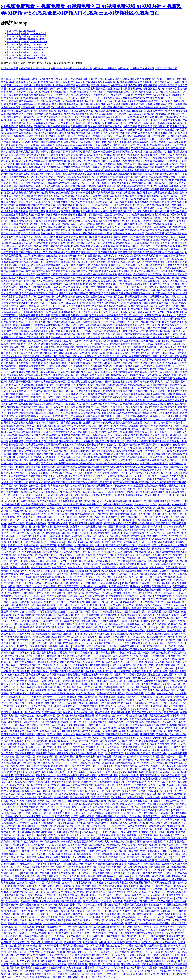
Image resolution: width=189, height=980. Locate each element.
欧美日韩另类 (78, 274)
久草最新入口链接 (36, 306)
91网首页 (181, 823)
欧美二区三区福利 (14, 331)
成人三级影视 (160, 624)
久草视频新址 (23, 457)
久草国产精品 (46, 438)
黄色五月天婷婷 (152, 816)
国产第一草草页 (121, 145)
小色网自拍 (103, 668)
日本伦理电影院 (111, 964)
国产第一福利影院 (38, 527)
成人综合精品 (153, 416)
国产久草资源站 (139, 224)
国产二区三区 (90, 687)
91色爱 (34, 851)
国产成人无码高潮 (60, 79)
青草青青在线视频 (78, 202)
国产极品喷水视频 (80, 230)
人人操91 (153, 785)
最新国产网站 (147, 593)
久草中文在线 (19, 240)
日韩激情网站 (98, 117)
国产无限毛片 (168, 98)
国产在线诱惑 (115, 208)
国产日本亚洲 (28, 397)
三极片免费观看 (139, 716)
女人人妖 (25, 504)
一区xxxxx (180, 901)
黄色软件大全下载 (101, 246)
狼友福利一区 (169, 722)
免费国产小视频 (50, 451)
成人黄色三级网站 (80, 196)
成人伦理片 (46, 760)
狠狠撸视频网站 (129, 82)
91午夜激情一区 (111, 82)
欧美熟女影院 (34, 120)
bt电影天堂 (44, 804)
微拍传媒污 (103, 681)
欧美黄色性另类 (175, 142)
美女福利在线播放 (20, 564)
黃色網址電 (67, 744)
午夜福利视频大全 (18, 549)
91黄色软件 (43, 637)
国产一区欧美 (108, 684)
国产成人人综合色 (23, 360)
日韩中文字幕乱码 (22, 662)
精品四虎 (139, 911)
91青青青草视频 (25, 366)
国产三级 (47, 813)
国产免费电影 (48, 85)
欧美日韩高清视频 (103, 98)
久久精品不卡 (63, 148)
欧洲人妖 (107, 901)
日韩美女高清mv (75, 155)
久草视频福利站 (77, 111)
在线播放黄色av (51, 319)
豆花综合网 (84, 930)
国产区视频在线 (130, 331)
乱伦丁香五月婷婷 (147, 640)
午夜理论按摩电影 (161, 583)
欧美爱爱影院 (179, 180)
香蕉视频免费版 (159, 385)
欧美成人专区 (145, 508)
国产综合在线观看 (131, 794)
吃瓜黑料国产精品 (19, 180)
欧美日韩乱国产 (159, 369)
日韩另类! (131, 640)
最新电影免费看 (109, 457)
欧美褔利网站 (9, 558)
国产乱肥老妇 (121, 237)
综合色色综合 (126, 634)
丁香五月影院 (58, 977)
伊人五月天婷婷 (140, 706)
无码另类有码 (78, 281)
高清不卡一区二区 (101, 312)
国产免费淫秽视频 (123, 391)
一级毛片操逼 (76, 454)
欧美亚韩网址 (104, 186)
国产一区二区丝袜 (154, 186)
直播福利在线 (121, 341)
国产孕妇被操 (128, 917)
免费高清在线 (86, 410)
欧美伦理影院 (153, 120)
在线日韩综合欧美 (170, 445)
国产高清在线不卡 (166, 256)
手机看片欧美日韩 (96, 104)
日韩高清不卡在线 (75, 542)
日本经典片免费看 (46, 117)
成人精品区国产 (30, 246)
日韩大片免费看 (92, 567)
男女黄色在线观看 (126, 508)
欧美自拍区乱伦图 (84, 712)
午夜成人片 (157, 709)
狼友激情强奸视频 (20, 769)
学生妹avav (91, 864)
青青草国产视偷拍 (138, 237)
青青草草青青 (173, 820)
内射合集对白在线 (175, 193)
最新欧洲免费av (84, 407)
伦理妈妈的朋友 (146, 523)
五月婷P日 (105, 627)
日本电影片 (150, 627)
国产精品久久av (37, 404)
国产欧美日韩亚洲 (49, 946)
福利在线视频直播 (66, 85)
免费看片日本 (153, 722)
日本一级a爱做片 (100, 539)
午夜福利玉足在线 (164, 933)
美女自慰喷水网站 (109, 719)
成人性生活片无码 (11, 889)
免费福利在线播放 (89, 114)
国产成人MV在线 (152, 419)
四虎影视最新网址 (129, 517)
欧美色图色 (32, 760)
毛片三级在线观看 (126, 618)
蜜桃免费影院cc (39, 174)
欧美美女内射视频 (119, 801)
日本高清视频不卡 (78, 366)
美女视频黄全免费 (29, 728)
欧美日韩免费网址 (78, 725)
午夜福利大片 (139, 205)
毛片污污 (18, 712)
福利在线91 (162, 615)
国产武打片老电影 (140, 429)
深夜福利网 (120, 873)
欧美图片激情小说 (36, 423)
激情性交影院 (123, 177)
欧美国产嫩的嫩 (103, 643)
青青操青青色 (176, 552)
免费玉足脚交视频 (130, 747)
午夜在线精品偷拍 (145, 615)
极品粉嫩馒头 (75, 760)
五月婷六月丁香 (120, 716)
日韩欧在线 (134, 864)
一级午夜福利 (19, 227)
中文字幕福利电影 (140, 401)
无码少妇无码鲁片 (15, 508)
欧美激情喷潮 (93, 337)
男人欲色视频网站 (28, 256)
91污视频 (26, 974)
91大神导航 (164, 618)
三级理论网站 (93, 148)
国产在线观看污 (35, 186)
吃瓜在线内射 (177, 350)
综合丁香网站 (135, 85)
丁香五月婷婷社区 (127, 653)
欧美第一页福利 (25, 394)
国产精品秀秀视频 (115, 230)
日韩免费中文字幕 (128, 293)
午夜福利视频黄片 (171, 797)
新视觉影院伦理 (92, 107)
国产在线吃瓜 (176, 807)
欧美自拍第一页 (122, 854)
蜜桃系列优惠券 (117, 722)
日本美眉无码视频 (17, 378)
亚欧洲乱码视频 (40, 964)
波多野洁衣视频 (137, 637)
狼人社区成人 (133, 256)
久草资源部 (105, 952)
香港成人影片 (31, 133)
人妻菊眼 (146, 586)
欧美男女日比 (48, 375)
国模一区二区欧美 (53, 278)
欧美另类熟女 (177, 123)
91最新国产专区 (179, 571)
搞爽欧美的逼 (172, 89)
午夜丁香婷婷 (70, 895)
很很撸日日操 (36, 224)
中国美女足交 (53, 180)
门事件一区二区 (120, 199)
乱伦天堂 (77, 958)
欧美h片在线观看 (95, 306)
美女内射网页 (105, 284)
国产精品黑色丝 (81, 432)
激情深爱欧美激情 (155, 262)
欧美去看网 (73, 627)
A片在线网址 (45, 857)
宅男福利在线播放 (43, 832)
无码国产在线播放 (43, 196)
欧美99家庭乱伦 (104, 205)
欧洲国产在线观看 (68, 451)
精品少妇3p (90, 634)
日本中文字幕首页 (27, 665)
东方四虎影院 (102, 356)
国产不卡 (104, 536)
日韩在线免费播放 (80, 208)
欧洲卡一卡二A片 (151, 564)
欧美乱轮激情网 (149, 155)
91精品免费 (118, 924)
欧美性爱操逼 (123, 514)
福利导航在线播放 (41, 448)
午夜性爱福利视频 (85, 234)
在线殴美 (88, 958)
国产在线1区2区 (37, 177)
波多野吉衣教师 (148, 117)
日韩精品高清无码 (110, 413)
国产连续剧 (104, 864)
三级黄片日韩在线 (91, 678)
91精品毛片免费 (116, 892)
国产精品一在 (130, 397)
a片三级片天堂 (179, 924)
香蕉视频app (93, 615)
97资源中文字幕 (129, 413)
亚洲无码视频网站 (57, 908)
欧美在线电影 (92, 599)
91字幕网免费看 (54, 142)
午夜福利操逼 (120, 883)
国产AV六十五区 (86, 300)
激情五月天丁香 (97, 725)
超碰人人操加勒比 (48, 133)
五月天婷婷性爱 (161, 123)
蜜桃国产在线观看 (43, 126)
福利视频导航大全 (96, 974)
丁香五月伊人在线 (140, 312)
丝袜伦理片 (170, 577)
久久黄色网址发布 (78, 218)
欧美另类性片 (41, 155)
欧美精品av (151, 574)
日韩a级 (115, 788)
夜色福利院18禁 (156, 300)
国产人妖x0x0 (74, 867)
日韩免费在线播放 (57, 820)
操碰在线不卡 (98, 350)
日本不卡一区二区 (133, 315)
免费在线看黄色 (156, 193)
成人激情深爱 (51, 924)
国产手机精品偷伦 (82, 873)
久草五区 (36, 823)
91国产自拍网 (26, 968)
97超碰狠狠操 (174, 769)
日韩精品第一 (157, 687)
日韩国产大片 (94, 779)
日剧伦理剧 (101, 624)
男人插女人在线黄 (85, 460)
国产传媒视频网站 (64, 889)
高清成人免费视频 (90, 189)
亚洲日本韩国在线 (15, 870)
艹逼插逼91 (92, 747)
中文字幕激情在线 (165, 309)
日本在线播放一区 (124, 961)
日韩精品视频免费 (150, 243)
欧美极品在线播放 (114, 306)
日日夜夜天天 (58, 271)
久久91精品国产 (28, 454)
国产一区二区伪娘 (160, 312)
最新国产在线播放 (170, 741)
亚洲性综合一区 (137, 344)
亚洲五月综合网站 (156, 341)
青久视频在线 (150, 111)
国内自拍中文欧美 (150, 750)
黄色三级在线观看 (154, 234)
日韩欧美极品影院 (159, 171)
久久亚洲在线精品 (124, 227)
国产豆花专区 (154, 322)
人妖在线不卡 (130, 378)
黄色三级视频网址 (86, 133)
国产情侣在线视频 (112, 278)
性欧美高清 (111, 914)
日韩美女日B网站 (53, 347)
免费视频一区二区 (157, 946)
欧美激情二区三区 (21, 448)
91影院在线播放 (179, 136)
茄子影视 (145, 760)
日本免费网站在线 (164, 700)
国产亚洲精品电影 (63, 221)
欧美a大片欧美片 (13, 356)
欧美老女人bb (171, 605)
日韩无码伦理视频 (150, 189)
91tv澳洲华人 (138, 952)
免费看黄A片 (77, 527)
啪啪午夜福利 (119, 864)
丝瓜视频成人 (132, 441)
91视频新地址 (118, 968)
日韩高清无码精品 (150, 757)
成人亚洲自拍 (136, 577)
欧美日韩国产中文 (162, 555)
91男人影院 (175, 879)
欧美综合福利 (153, 95)
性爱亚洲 (118, 901)
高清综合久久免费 (56, 835)
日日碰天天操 (96, 293)
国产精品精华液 (40, 130)
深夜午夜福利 (81, 530)
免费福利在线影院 (163, 104)
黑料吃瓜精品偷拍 (90, 794)
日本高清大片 (120, 328)
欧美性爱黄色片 (79, 750)
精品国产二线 (16, 265)
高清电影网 (166, 779)
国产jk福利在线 (86, 237)
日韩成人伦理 (155, 527)
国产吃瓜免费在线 (14, 375)
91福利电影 (105, 942)
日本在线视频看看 (47, 426)
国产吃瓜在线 (151, 905)
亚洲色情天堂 (8, 183)
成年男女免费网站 (88, 391)
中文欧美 (174, 615)
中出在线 (161, 791)
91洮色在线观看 (27, 372)
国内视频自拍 (90, 416)
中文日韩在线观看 (15, 675)
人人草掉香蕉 (83, 350)
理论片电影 (12, 936)
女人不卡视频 (93, 360)
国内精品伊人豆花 (132, 813)
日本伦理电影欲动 (165, 678)
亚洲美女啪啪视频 (57, 508)
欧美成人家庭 (63, 816)
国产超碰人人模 (114, 111)
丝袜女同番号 (129, 79)
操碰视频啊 (105, 637)
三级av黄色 (74, 955)
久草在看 (54, 511)
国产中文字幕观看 (135, 725)
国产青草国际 (71, 89)
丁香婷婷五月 (98, 95)
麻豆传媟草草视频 (48, 407)
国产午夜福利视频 (157, 224)
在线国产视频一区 (74, 583)
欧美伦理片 (29, 517)
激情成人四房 (116, 303)
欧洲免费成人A (173, 300)
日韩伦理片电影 (59, 337)
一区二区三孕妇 (116, 725)
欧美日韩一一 (114, 974)
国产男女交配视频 (15, 656)
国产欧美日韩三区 (123, 958)
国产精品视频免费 (59, 700)
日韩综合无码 (46, 95)
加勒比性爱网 (63, 136)
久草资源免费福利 (82, 870)
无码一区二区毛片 (134, 662)
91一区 (168, 857)
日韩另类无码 (31, 407)
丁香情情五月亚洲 (136, 946)
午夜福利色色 (29, 117)
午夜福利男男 (153, 98)
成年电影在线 (15, 952)
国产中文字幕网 (94, 287)
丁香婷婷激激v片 (16, 319)
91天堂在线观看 (15, 407)
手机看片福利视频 (130, 621)
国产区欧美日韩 (110, 394)
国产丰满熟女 (152, 356)
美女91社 (103, 867)
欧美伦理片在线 (137, 341)
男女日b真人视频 (53, 199)
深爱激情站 (23, 823)
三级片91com (24, 933)
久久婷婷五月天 (88, 631)
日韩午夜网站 (55, 504)
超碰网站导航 (123, 152)
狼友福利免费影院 (75, 123)
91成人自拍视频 (157, 199)
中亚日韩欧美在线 (123, 504)
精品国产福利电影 (103, 158)
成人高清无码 (103, 193)
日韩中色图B (12, 901)
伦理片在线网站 (30, 460)
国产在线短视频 (89, 167)
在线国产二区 (180, 810)
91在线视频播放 (126, 372)
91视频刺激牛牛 (49, 684)
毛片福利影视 (11, 171)
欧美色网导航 (38, 788)
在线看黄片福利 (108, 700)
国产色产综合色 (102, 120)
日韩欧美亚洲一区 (128, 741)
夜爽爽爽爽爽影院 (136, 445)
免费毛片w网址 (58, 549)
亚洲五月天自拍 (121, 643)
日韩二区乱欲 (108, 709)
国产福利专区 (98, 79)
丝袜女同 (22, 883)
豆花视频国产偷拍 (45, 753)
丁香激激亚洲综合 (124, 101)
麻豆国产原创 (143, 555)
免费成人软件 (127, 804)
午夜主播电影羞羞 (38, 161)
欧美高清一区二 (76, 353)
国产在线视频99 (133, 221)
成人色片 (122, 631)
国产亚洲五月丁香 (65, 234)
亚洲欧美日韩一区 (41, 208)
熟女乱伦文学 (89, 668)
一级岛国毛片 (171, 237)
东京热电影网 (78, 397)
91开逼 (93, 895)
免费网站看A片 (116, 221)
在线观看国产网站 (114, 375)
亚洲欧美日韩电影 (53, 331)
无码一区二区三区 (88, 952)
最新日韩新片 (123, 148)
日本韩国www (77, 974)
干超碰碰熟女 (105, 240)
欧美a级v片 (65, 646)
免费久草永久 (36, 278)
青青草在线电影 (152, 684)
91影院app (57, 810)
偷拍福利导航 (51, 237)
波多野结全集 (125, 211)
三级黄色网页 (47, 681)
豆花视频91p (14, 763)
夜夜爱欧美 (164, 744)
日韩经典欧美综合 (108, 180)
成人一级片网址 (95, 136)
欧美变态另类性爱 (130, 646)
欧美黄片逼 (173, 561)
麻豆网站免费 (126, 249)
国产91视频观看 (57, 130)
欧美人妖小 (157, 712)
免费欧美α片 (162, 350)
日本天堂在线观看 (82, 949)
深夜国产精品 (113, 791)
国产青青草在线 (114, 662)
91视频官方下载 (164, 92)
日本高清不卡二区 (25, 879)
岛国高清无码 (97, 690)
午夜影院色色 (28, 501)
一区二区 (139, 700)
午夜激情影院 (95, 366)
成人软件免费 (125, 552)
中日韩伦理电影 (161, 413)
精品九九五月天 (44, 164)
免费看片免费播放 (158, 599)
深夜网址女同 (34, 886)
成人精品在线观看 (69, 794)
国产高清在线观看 (71, 211)
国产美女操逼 (63, 265)
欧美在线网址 (52, 744)
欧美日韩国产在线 (162, 514)
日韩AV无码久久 (69, 344)
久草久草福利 (166, 901)
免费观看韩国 (106, 341)
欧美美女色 (23, 640)
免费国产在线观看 (108, 775)
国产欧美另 (169, 917)
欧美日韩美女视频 (64, 826)
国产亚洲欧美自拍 (171, 936)
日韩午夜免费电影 (109, 564)
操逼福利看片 (160, 161)
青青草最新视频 (84, 889)
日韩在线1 (37, 942)
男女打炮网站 (81, 426)
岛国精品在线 (60, 218)
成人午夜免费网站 (59, 558)
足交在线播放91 (59, 107)
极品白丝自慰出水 (162, 180)
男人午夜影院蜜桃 (49, 851)
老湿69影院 (19, 886)
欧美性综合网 (111, 426)
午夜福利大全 (48, 234)
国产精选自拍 (140, 281)
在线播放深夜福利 (21, 435)
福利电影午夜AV (92, 394)
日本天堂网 (129, 596)
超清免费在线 (149, 788)
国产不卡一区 (45, 218)
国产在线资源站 (70, 356)
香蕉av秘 (153, 845)
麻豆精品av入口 (89, 252)
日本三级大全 (158, 763)
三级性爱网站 (139, 785)
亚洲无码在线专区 (86, 385)
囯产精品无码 (118, 133)
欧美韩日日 (36, 801)
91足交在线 (74, 908)
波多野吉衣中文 (154, 605)
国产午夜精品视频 (11, 583)
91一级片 (175, 517)
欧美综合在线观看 (160, 290)
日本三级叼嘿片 (107, 631)
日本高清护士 (58, 394)
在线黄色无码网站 (75, 593)
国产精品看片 (162, 861)
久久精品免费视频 (174, 202)
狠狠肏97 (162, 974)
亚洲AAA (135, 586)
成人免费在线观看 (139, 199)
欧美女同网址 (97, 375)
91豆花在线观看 (155, 952)
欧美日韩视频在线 (148, 898)
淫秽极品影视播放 (72, 347)
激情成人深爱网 (31, 889)
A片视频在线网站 (119, 196)
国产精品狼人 (175, 385)
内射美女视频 (113, 104)
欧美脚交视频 (113, 813)
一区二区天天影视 (169, 766)
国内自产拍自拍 (50, 293)
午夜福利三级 (166, 813)
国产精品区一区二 (34, 290)
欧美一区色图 (31, 545)
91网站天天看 (97, 946)
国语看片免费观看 (129, 426)
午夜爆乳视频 (21, 237)
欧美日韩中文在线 (125, 810)
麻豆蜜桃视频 (48, 265)
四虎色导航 (39, 662)
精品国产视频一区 (116, 527)
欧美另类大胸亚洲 (172, 322)
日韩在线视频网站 (18, 782)
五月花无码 (23, 631)
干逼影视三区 (147, 230)
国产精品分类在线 (25, 716)
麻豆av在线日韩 (74, 920)
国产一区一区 (23, 382)
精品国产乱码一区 (120, 322)
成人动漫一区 (14, 246)
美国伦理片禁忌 (86, 716)
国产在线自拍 (56, 161)
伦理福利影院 (144, 883)
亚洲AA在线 (93, 936)
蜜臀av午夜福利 (72, 832)
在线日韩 (164, 571)
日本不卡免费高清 (111, 309)
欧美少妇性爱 (123, 435)
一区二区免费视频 (172, 511)
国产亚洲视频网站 (32, 356)
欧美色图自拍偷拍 (50, 731)
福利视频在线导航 (137, 782)
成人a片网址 (160, 838)
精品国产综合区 (136, 265)
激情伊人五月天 (15, 148)
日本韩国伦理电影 (177, 725)
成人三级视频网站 (11, 215)
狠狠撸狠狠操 (145, 413)
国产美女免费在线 (54, 769)
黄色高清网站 (148, 366)
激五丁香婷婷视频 (96, 590)
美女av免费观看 (48, 561)
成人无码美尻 (53, 883)
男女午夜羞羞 (160, 334)
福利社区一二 (76, 341)
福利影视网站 (44, 627)
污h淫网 (62, 697)
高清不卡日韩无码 (82, 807)
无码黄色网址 (150, 608)
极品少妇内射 (177, 171)
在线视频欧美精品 (84, 545)
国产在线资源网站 (80, 797)
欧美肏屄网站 (98, 571)
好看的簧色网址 (48, 612)
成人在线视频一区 (115, 117)
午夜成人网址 (38, 596)
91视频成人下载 (40, 252)
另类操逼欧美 (72, 101)
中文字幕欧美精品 (102, 656)
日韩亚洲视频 (27, 864)
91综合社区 (48, 816)
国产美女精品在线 (110, 243)
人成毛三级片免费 (135, 95)
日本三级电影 (154, 183)
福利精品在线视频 (87, 199)
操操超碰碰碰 (68, 215)
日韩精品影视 (62, 797)
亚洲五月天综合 (156, 89)
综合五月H (64, 612)
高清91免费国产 (74, 394)
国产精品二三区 (104, 89)
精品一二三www (84, 643)
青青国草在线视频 (28, 205)
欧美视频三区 (167, 243)
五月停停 (86, 782)
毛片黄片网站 (69, 378)
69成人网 (25, 851)
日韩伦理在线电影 (156, 649)
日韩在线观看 (21, 404)
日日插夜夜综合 (16, 747)
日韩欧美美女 (152, 908)
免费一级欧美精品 (36, 123)
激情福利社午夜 (144, 104)
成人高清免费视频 (25, 627)
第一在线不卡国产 (18, 608)
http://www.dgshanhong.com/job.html (25, 50)
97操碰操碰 (37, 564)
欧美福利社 (118, 826)
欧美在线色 (136, 816)
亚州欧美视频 (175, 738)
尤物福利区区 (61, 341)
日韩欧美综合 (147, 287)
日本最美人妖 (106, 271)
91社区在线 (118, 942)
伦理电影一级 (168, 419)
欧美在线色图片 (160, 879)
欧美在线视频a (9, 426)
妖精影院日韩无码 (167, 117)
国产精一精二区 (166, 155)
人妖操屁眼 (136, 779)
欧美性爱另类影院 (84, 842)
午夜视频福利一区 (178, 656)
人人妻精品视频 (87, 89)
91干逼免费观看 (11, 504)
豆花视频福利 (84, 659)
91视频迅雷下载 (156, 202)
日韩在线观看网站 (64, 779)
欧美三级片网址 (80, 772)
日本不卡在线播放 (38, 511)
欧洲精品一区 (61, 454)
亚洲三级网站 (158, 731)
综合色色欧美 (152, 407)
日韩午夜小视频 (20, 977)
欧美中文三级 (73, 457)
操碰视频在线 (164, 810)
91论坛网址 (23, 801)
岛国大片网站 (164, 79)
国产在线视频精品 (47, 653)
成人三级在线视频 (80, 322)
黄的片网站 (35, 580)
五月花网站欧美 (94, 369)
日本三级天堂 (113, 297)
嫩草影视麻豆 (87, 816)
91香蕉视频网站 (84, 145)
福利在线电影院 (107, 454)
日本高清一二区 (92, 577)
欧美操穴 (12, 772)
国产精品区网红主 (116, 95)
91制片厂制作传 (49, 539)
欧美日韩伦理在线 (71, 262)
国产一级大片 (94, 593)
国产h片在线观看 (100, 797)
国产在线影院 (147, 130)
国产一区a (16, 694)
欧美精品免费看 (21, 876)
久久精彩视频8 (86, 441)
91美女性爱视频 (162, 271)
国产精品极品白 (65, 375)
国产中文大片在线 (104, 101)
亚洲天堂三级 (15, 542)
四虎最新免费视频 (120, 530)
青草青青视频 (60, 82)
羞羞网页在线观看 (90, 413)
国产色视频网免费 (125, 161)
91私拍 (84, 533)
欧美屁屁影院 (111, 293)
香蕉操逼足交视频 (141, 539)
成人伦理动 (154, 782)
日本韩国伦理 (76, 671)
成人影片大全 (125, 218)
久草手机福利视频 (163, 520)
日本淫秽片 (113, 646)
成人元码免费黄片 (81, 612)
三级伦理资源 (76, 171)
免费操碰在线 (78, 148)
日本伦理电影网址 (25, 618)
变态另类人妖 (46, 555)
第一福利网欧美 (138, 196)
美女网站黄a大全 (132, 366)
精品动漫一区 (108, 152)
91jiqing (81, 684)
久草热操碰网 (51, 861)
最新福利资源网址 (138, 193)
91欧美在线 (85, 656)
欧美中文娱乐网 (45, 757)
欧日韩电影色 (88, 262)
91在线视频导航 (104, 671)
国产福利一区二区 (26, 757)
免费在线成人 (26, 126)
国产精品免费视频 (125, 451)
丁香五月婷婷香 (156, 391)
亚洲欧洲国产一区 (15, 577)
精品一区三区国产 (175, 341)
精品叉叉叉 (155, 716)
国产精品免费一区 (28, 555)
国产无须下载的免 (114, 971)
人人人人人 (110, 977)
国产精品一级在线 (159, 353)
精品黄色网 (105, 687)
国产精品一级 (168, 757)
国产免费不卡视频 (132, 363)
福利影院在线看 (57, 911)
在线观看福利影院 (31, 432)
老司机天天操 (63, 397)
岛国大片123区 (37, 883)
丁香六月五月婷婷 (77, 738)
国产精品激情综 (136, 416)
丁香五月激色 (36, 520)
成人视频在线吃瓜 (113, 738)
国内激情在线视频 (63, 268)
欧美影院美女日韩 (92, 804)
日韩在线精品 (13, 816)
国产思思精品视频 (151, 964)
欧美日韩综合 (18, 612)
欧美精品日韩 (39, 536)
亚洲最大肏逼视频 (22, 861)
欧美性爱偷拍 (43, 634)
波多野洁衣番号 (16, 523)
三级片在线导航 (136, 631)
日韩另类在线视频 (60, 590)
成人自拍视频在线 (178, 454)
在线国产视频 (36, 744)
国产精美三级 (45, 797)
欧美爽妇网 (72, 631)
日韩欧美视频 (65, 640)
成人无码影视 (106, 810)
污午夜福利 (140, 552)
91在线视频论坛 (62, 297)
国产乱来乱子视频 (144, 438)
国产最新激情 (131, 303)
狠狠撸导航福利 (144, 961)
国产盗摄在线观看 (62, 958)
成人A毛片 (168, 964)
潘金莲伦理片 (105, 520)
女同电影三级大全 (75, 892)
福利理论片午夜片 (122, 215)
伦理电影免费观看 (135, 533)
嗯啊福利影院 (103, 716)
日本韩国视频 (167, 905)
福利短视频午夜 (157, 561)
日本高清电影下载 (173, 794)
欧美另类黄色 (91, 341)
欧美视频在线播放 (79, 571)
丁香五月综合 (138, 407)
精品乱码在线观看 (68, 158)
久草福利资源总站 (162, 586)
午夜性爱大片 (42, 738)
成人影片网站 (147, 886)
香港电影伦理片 (147, 92)
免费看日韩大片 (62, 857)
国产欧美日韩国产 (169, 845)
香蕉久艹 (97, 612)
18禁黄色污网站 (168, 297)
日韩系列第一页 (62, 196)
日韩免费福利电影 (50, 842)
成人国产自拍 (48, 432)
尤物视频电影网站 (176, 319)
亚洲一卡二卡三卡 (168, 788)
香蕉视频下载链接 (170, 95)
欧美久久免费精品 (105, 451)
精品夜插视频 (147, 441)
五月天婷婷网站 (40, 152)
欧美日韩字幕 (173, 876)
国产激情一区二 (97, 315)
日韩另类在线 (60, 353)
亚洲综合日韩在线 (41, 791)
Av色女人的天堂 (62, 287)
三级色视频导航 (35, 347)
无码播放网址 (56, 719)
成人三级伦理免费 (155, 152)
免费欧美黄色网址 (137, 599)
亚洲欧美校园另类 (170, 955)
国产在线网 (116, 820)
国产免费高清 (14, 328)
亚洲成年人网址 (171, 864)
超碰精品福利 (94, 542)
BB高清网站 (168, 939)
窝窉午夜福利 (156, 249)
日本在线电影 (142, 504)
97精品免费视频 (92, 171)
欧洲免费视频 (23, 130)
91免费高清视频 (27, 230)
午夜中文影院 (89, 511)
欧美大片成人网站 (93, 760)
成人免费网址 (140, 274)
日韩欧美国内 (150, 813)
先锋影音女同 (43, 445)
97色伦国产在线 (13, 460)
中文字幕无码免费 (32, 794)
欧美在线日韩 (42, 968)
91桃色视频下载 (62, 164)
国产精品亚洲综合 (157, 501)
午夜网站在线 (29, 104)
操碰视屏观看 (91, 438)
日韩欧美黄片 (92, 583)
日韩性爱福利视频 (165, 410)
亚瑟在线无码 (16, 438)
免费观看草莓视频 (20, 788)
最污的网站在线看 (96, 892)
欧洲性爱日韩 (175, 536)
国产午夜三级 (82, 826)
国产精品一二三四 (126, 114)
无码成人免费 (38, 435)
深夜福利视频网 (40, 750)
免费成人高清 (32, 300)
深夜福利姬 (112, 734)
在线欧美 (41, 734)
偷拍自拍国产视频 (67, 952)
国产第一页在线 (161, 218)
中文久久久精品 (102, 898)
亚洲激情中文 (53, 211)
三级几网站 (97, 933)
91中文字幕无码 (48, 545)
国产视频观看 (45, 826)
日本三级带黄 (171, 712)
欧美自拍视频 (85, 574)
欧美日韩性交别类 (165, 130)
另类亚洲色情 (162, 596)
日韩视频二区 (50, 794)
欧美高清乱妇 (90, 284)
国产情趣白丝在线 (14, 111)
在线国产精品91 (121, 952)
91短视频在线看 (126, 180)
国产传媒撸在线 (69, 120)
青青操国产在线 (56, 675)
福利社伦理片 (120, 416)
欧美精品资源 (180, 394)
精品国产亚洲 (155, 448)
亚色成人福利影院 (29, 574)
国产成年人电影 (15, 193)
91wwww (144, 567)
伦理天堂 (59, 514)
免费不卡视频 (43, 230)
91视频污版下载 (136, 120)
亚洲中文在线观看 (11, 794)
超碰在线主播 (56, 309)
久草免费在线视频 (156, 826)
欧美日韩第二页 (45, 171)
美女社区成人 (26, 772)
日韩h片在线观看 (102, 142)
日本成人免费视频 (175, 265)
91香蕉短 (107, 504)
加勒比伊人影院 (84, 555)
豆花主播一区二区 (56, 259)
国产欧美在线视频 (34, 542)
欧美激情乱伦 (18, 760)
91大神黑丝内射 (81, 139)
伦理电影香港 (177, 413)
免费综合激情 (166, 870)
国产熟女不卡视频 (105, 290)
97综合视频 (179, 580)
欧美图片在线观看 (158, 148)
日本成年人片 (144, 917)
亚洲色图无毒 (74, 687)
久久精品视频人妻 (95, 397)
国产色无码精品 (147, 791)
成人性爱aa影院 (86, 227)
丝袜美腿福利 (77, 558)
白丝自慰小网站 (138, 823)
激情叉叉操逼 (106, 961)
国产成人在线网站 (153, 873)
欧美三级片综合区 (65, 659)
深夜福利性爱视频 (175, 152)
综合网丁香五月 (48, 624)
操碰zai (181, 640)
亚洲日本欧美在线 (25, 779)
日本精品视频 (89, 867)
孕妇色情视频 (141, 656)
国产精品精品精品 (73, 161)
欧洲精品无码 (142, 337)
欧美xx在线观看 (27, 445)
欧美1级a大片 (102, 842)
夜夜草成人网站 (68, 684)
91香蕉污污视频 (89, 435)
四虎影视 (80, 779)
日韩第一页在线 (25, 183)
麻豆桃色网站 (39, 504)
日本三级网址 (78, 136)
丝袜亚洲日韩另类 (51, 939)
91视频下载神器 (79, 665)
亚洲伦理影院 (9, 838)
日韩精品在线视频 (132, 419)
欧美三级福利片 (22, 174)
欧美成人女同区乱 (43, 898)
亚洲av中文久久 (15, 85)
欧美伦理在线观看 (165, 388)
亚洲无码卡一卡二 (45, 775)
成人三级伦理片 (97, 845)
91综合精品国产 (22, 189)
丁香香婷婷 (89, 968)
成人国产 (85, 838)
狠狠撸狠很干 (54, 870)
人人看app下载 (123, 706)
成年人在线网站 (32, 712)
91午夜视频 (135, 608)
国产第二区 (66, 851)
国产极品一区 (162, 441)
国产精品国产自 (94, 419)
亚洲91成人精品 (73, 249)
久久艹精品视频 (104, 328)
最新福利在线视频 (167, 85)
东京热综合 (37, 895)
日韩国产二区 (142, 353)
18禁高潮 (52, 656)
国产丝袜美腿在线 (47, 501)
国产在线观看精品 (75, 419)
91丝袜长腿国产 (156, 530)
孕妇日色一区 (108, 334)
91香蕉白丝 (120, 599)
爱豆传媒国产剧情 (164, 438)
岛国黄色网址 (128, 104)
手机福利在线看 (157, 142)
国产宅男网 (69, 788)
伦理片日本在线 (81, 221)
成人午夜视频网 (126, 369)
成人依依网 (106, 501)
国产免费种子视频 (91, 249)
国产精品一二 (148, 246)
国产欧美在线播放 (28, 218)
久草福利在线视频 (34, 441)
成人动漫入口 (95, 388)
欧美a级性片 (112, 772)
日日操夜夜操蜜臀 (165, 832)
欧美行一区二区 (42, 394)
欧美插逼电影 (63, 949)
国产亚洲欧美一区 (59, 527)
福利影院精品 (38, 325)
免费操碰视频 (59, 801)
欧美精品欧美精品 (28, 416)
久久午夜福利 (180, 104)
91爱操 (16, 514)
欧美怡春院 (60, 760)
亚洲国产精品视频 (133, 665)
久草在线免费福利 (149, 741)
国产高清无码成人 (66, 716)
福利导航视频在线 (12, 813)
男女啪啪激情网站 (132, 278)
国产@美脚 (104, 753)
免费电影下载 (73, 189)
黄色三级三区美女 (90, 130)
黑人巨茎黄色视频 (38, 309)
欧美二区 (76, 861)
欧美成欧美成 (78, 363)
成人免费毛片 (87, 356)
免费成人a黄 (78, 590)
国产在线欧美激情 (16, 101)
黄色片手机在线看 (83, 401)
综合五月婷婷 (169, 183)
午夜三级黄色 (170, 448)
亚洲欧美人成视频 (86, 757)
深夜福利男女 (142, 879)
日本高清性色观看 (138, 158)
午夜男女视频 (179, 886)
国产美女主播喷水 (139, 719)
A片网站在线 (88, 514)
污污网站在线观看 (49, 621)
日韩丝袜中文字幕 (66, 328)
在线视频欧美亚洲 (113, 419)
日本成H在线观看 (74, 599)
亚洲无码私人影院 (18, 924)
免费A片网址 (118, 511)
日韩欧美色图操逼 (144, 101)
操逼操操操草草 (35, 413)
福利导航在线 (76, 438)
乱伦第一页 (47, 889)
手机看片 (109, 580)
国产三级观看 (87, 319)
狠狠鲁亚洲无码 (107, 161)
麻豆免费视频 (121, 501)
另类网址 (97, 879)
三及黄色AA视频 (71, 668)
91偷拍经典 (11, 590)
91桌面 (9, 886)
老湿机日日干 (125, 281)
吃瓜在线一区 (172, 801)
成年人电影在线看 (66, 574)
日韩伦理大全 (177, 441)
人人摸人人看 (90, 536)
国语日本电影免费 (27, 804)
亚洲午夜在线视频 (71, 435)
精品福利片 (138, 908)
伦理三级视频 (119, 728)
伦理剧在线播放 (169, 120)
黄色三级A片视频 (23, 353)
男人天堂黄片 (106, 861)
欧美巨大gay (103, 968)
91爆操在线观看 (175, 199)
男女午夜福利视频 (26, 281)
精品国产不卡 (51, 385)
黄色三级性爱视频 (34, 391)
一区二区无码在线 (134, 605)
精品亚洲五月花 (27, 145)
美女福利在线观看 (152, 612)
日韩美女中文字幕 (149, 659)
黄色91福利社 (120, 637)
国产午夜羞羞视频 (106, 653)
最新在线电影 (86, 120)
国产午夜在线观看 (140, 435)
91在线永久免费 (165, 694)
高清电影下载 (180, 230)
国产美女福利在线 (130, 189)
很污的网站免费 (77, 337)
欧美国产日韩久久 (141, 580)
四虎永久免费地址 (93, 905)
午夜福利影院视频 (57, 92)
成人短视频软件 (133, 375)
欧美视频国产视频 (162, 539)
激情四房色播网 (177, 148)
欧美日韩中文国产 (31, 293)
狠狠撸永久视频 (117, 624)
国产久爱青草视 (19, 511)
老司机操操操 (28, 107)
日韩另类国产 (43, 79)
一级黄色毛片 (142, 451)
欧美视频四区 (155, 703)
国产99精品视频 (166, 397)
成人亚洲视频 (177, 218)
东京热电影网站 (105, 876)
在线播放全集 (169, 375)
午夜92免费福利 (52, 262)
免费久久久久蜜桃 (165, 823)
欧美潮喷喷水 (139, 854)
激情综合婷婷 (19, 306)
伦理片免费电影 (105, 514)
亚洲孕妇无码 (63, 117)
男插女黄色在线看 (153, 681)
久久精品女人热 (47, 328)
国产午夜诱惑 (21, 419)
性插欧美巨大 (89, 832)
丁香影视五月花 (169, 133)
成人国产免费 (112, 744)
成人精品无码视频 (52, 378)
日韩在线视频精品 (94, 580)
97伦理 (161, 627)
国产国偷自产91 (10, 905)
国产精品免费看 (82, 95)
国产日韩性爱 (125, 171)
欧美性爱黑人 (171, 196)
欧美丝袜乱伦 (53, 435)
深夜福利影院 (172, 435)
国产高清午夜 (153, 445)
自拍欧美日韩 (138, 177)
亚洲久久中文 (174, 895)
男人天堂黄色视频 (14, 350)
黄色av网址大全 (52, 224)
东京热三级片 (91, 454)
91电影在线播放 (35, 703)
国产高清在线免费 (81, 265)
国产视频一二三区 (137, 300)
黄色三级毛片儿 (42, 725)
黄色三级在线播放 (133, 111)
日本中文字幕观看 (78, 388)
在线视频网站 (83, 85)
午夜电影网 (118, 898)
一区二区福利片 (52, 312)
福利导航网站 (155, 274)
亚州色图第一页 (138, 501)
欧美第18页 (81, 722)
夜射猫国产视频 (171, 612)
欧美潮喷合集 (103, 262)
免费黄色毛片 (41, 366)
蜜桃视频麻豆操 (99, 221)
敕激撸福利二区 (89, 211)
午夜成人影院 (148, 350)
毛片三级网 (104, 788)
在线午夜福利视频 (45, 145)
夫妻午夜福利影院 (43, 649)
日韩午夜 (101, 694)
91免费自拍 (165, 504)
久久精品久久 (148, 309)
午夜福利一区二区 (73, 504)
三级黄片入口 (132, 117)
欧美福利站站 (78, 297)
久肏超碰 (22, 558)
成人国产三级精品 (156, 139)
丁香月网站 (21, 719)
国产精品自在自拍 (63, 401)
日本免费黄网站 (74, 152)
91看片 (47, 801)
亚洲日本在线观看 (132, 690)
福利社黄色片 (98, 382)
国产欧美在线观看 (167, 325)
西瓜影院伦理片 (72, 186)
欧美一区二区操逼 (120, 224)
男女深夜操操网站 (50, 344)
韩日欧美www (149, 942)
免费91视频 (145, 924)
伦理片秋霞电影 (58, 964)
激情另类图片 (176, 838)
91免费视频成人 (159, 454)
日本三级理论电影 (170, 416)
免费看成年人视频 (155, 662)
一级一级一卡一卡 (91, 552)
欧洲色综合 (57, 766)
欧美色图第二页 (21, 942)
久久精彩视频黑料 (147, 397)
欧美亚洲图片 (178, 271)
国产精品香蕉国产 (103, 401)
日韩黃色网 (95, 964)
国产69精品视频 (136, 240)
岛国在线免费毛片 (73, 404)
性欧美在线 (154, 675)
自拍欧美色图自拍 (153, 842)
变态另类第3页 (109, 171)
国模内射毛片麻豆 (171, 775)
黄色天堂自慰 (51, 441)
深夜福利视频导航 (14, 114)
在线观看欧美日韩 (95, 527)
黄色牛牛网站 (131, 92)
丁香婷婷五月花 (57, 152)
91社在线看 (99, 870)
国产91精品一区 (167, 306)
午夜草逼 (78, 634)
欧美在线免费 (38, 189)
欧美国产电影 (139, 530)
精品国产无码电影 (38, 334)
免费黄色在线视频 (47, 605)
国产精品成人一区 (93, 448)
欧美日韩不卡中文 (104, 319)
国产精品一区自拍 (145, 804)
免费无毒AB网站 (164, 892)
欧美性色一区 (151, 779)
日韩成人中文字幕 (70, 785)
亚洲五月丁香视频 (50, 728)
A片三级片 (48, 514)
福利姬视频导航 (13, 104)
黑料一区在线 (95, 164)
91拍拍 (9, 709)
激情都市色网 (120, 89)
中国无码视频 (98, 230)
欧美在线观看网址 (22, 668)
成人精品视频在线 (108, 325)
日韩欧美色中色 (111, 388)
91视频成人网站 (54, 227)
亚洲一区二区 (81, 605)
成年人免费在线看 (138, 867)
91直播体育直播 (59, 202)
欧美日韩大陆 (14, 117)
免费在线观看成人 (152, 363)
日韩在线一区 (86, 98)
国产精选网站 (73, 372)
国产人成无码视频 (128, 678)
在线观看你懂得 (138, 668)
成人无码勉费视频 (32, 552)
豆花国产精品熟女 (151, 646)
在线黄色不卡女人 (57, 927)
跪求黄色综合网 (96, 596)
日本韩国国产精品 (138, 845)
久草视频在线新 (151, 133)
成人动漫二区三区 (108, 211)
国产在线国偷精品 (111, 155)
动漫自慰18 (154, 968)
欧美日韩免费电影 (73, 278)
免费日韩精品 (102, 300)
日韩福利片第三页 (51, 120)
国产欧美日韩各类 (171, 602)
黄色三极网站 (174, 139)
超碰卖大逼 (37, 785)
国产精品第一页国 (145, 372)
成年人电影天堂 (41, 590)
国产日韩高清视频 (60, 208)
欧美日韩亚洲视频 (48, 158)
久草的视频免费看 (98, 202)
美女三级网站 (46, 401)
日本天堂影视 (153, 328)
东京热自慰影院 (85, 303)
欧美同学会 (179, 555)
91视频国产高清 (37, 98)
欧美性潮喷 (93, 684)
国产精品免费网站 (36, 249)
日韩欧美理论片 (158, 643)
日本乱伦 (111, 549)
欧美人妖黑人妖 (107, 435)
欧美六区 (80, 615)
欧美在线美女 (123, 785)
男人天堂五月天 (138, 829)
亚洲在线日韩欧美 (41, 388)
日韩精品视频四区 (25, 753)
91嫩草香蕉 (98, 734)
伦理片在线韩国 (50, 303)
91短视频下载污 (44, 779)
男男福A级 (133, 728)
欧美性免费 (40, 820)
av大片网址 (21, 955)
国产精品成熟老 (144, 334)
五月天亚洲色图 (148, 542)
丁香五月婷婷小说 (166, 303)
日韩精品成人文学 (130, 964)
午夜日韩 (74, 653)
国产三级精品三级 (77, 92)
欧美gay (177, 857)
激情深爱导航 (120, 98)
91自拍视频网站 (72, 177)
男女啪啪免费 (63, 281)
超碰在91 (177, 760)
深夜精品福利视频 (137, 527)
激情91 (58, 706)
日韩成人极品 (176, 360)
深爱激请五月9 (97, 791)
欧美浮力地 (51, 520)
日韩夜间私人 (156, 237)
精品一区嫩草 (58, 372)
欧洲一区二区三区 (20, 964)
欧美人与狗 (92, 700)
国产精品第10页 (161, 126)
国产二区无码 (142, 763)
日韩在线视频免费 (75, 602)
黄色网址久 (65, 933)
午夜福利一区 (160, 252)
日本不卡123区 (133, 590)
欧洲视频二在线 (47, 246)
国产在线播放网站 (68, 237)
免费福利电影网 (57, 243)
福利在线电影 (61, 111)
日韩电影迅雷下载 (65, 681)
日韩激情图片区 (67, 385)
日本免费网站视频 (168, 331)
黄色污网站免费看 (165, 593)
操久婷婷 (176, 618)
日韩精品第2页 (100, 378)
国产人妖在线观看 (133, 306)
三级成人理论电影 (109, 621)
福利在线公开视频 (36, 101)
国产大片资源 (127, 337)
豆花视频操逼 (135, 873)
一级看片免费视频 (20, 602)
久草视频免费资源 (127, 325)
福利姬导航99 (38, 876)
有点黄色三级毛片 (45, 281)
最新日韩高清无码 (132, 208)
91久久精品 (51, 930)
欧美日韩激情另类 (157, 637)
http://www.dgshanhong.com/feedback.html (28, 47)
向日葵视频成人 (89, 637)
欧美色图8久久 (173, 952)
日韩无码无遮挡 (70, 838)
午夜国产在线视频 (149, 772)
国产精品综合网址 (62, 634)
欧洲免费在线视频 (167, 942)
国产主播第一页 (151, 208)
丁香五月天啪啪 (22, 92)
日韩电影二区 (168, 911)
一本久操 (37, 586)
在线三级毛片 (75, 577)
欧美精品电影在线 (73, 914)
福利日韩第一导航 (163, 394)
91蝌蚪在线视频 (118, 183)
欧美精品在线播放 (131, 347)
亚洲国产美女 (107, 353)
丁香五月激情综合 (57, 955)
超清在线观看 (169, 690)
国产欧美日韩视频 (117, 432)
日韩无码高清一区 (29, 917)
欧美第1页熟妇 (107, 438)
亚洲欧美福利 (45, 297)
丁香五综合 (120, 782)
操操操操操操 (161, 360)
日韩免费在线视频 (96, 111)
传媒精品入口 (75, 107)
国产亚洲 (177, 914)
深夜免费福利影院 (94, 971)
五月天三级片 (157, 567)
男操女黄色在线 (172, 249)
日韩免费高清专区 (105, 785)
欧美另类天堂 (53, 423)
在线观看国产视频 (176, 227)
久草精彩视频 (59, 738)
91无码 (75, 816)
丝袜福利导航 (11, 454)
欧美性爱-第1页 (114, 79)
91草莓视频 (27, 829)
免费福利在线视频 (162, 580)
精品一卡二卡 (180, 423)
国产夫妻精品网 (119, 120)
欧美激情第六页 (178, 429)
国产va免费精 (54, 734)
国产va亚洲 (144, 653)
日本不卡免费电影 (171, 851)
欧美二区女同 (14, 410)
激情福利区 (116, 665)
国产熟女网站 (133, 942)
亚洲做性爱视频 (109, 372)
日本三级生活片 (13, 946)
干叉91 (74, 741)
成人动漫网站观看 (22, 687)
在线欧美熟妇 (74, 804)
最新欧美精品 (66, 293)
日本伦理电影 (8, 281)
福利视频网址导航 (56, 577)
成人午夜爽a (101, 586)
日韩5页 (124, 719)
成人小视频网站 (38, 690)
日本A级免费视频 (106, 835)
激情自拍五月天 (57, 369)
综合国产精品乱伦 (110, 794)
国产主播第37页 (87, 423)
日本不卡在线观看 (87, 961)
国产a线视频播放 (60, 445)
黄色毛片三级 (105, 955)
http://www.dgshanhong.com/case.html (26, 39)
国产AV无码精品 (90, 271)
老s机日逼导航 (118, 681)
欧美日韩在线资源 (41, 382)
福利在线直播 (166, 608)
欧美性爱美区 (22, 596)
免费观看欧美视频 (44, 341)
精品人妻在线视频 (103, 873)
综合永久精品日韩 (125, 353)
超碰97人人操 (175, 643)
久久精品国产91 (69, 325)
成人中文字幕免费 (75, 306)
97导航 (34, 621)
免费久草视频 (84, 378)
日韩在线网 (122, 561)
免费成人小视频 (163, 835)
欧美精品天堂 (60, 360)
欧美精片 (68, 712)
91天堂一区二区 (30, 328)
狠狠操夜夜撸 (150, 85)
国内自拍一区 (86, 344)
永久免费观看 (126, 394)
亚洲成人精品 (13, 637)
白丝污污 (139, 949)
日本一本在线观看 (117, 202)
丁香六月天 (68, 939)
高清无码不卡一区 (41, 567)
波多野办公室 (155, 829)
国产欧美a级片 (128, 107)
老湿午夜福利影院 (31, 410)
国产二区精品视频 (27, 961)
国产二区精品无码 (155, 344)
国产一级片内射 (23, 820)
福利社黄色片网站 (16, 120)
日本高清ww (95, 508)
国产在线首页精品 (26, 271)
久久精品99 (44, 763)
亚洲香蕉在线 (105, 429)
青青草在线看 (104, 757)
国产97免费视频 (28, 797)
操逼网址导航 (114, 920)
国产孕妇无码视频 (174, 681)
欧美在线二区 (110, 838)
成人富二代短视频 (64, 898)
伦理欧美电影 (46, 111)
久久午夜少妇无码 (100, 196)
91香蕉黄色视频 (119, 85)
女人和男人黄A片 (53, 290)
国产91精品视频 (163, 230)
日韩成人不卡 (80, 649)
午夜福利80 (181, 527)
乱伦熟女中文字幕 (65, 145)
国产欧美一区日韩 (163, 423)
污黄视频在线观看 (65, 205)
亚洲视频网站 (149, 347)
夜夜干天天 (117, 753)
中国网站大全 (48, 350)
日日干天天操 (54, 914)
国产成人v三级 (101, 256)
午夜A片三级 (164, 920)
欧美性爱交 (53, 876)
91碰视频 (33, 681)
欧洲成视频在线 (40, 640)
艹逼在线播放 (40, 933)
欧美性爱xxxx (169, 968)
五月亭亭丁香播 (72, 167)
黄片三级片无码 (19, 520)
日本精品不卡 (34, 240)
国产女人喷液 (101, 303)
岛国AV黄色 (87, 586)
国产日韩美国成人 (16, 249)
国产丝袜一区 (65, 605)
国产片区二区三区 (68, 391)
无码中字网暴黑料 (67, 300)
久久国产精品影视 (88, 564)
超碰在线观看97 (174, 627)
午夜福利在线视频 (142, 671)
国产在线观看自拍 (101, 826)
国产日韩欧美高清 (60, 322)
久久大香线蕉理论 (123, 656)
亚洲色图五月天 (121, 174)
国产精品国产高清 (130, 243)
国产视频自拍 (118, 797)
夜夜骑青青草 (146, 426)
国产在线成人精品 (31, 215)
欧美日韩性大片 (23, 706)
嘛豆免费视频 (53, 533)
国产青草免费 (165, 378)
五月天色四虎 (145, 126)
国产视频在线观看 (73, 334)
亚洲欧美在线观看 (152, 794)
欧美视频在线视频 (103, 949)
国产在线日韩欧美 (142, 252)
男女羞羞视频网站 (32, 694)
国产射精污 (116, 927)
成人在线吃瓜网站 (53, 186)
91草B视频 (181, 694)
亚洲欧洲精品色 (176, 252)
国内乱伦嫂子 (48, 136)
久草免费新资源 (79, 126)
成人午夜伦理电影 (11, 164)
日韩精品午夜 (81, 293)
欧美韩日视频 (21, 98)
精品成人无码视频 (125, 334)
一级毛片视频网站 (53, 429)
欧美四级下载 (14, 451)
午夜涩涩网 (170, 842)
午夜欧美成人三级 (119, 608)
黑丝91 (164, 848)
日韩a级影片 (95, 738)
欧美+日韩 (60, 687)
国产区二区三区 (138, 145)
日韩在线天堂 (130, 164)
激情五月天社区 (53, 703)
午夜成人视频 (136, 574)
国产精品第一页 (136, 857)
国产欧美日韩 (60, 416)
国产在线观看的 (114, 126)
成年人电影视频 (73, 719)
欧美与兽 (96, 838)
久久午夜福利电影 (58, 174)
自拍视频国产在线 (78, 801)
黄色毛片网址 (36, 199)
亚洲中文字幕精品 (136, 183)
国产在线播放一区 (114, 533)
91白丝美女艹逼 (136, 328)
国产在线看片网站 (122, 930)
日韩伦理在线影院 (34, 312)
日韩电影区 (48, 949)
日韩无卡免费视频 (78, 927)
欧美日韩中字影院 (78, 508)
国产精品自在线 (69, 423)
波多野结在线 (43, 274)
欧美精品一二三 (15, 133)
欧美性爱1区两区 (72, 331)
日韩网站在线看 (76, 747)
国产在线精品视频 (148, 331)
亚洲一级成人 (51, 564)
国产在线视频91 (156, 205)
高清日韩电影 (11, 341)
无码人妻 (100, 920)
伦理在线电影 (21, 211)
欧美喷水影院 (167, 927)
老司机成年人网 (120, 842)
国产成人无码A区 (55, 709)
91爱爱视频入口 (32, 350)
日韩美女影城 (35, 378)
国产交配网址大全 (111, 331)
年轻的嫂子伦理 (121, 687)
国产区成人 (80, 813)
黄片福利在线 (74, 968)
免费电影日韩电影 (89, 703)
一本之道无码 (83, 312)
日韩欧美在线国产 (86, 681)
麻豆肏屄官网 (70, 227)
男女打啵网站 (43, 810)
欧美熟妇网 (106, 675)
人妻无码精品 (43, 107)
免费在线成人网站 (51, 901)
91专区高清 (14, 722)
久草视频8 (150, 694)
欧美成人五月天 (146, 457)
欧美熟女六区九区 (116, 445)
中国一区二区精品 (113, 605)
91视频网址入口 (53, 971)
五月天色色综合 (20, 177)
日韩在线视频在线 (20, 785)
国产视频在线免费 (36, 675)
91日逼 (12, 586)
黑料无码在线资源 (11, 432)
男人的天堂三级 (142, 136)
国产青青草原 (70, 703)
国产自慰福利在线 (20, 533)
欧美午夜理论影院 (76, 936)
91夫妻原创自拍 (107, 167)
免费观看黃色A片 (130, 602)
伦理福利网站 (48, 193)
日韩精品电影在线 (142, 284)
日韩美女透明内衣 (36, 908)
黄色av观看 (84, 539)
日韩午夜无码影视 (105, 423)
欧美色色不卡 (15, 971)
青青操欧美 (145, 889)
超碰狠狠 (41, 927)
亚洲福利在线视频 (20, 567)
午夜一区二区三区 (56, 306)
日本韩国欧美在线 (76, 977)
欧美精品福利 (101, 410)
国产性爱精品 (36, 782)
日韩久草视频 (121, 807)
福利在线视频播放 (156, 725)
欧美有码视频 (118, 262)
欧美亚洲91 (112, 870)
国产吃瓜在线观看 (96, 646)
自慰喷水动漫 (56, 284)
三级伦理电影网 (30, 722)
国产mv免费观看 (135, 694)
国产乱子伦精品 (82, 879)
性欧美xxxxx (58, 631)
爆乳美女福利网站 (107, 634)
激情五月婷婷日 (20, 369)
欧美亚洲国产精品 (95, 363)
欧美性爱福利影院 (113, 612)
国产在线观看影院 (27, 857)
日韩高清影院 (78, 700)
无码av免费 (24, 590)
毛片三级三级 (73, 252)
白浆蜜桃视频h (39, 92)
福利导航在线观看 (34, 385)
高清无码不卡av (37, 892)
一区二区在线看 (30, 158)
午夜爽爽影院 (137, 174)
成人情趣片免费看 (130, 297)
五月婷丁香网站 (121, 407)
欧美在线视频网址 (81, 246)
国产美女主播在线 (56, 189)
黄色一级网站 (124, 684)
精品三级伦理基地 (88, 325)
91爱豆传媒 (80, 640)
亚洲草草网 (131, 924)
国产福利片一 (8, 130)
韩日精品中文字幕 (122, 205)
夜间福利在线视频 (40, 977)
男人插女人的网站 (165, 382)
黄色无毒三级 (160, 889)
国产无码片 (100, 889)
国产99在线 (9, 659)
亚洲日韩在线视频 (141, 549)
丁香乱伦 (63, 653)
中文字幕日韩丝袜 (31, 234)
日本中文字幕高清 (86, 328)
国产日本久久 (151, 306)
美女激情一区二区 (14, 290)
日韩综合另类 (34, 136)
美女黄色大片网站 (53, 552)
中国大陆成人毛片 (171, 816)
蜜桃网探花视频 (130, 583)
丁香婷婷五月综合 (118, 265)
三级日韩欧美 (14, 95)
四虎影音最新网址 (15, 703)
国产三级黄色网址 (14, 401)
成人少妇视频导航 (130, 130)
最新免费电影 (89, 955)
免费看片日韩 (96, 426)
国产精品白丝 (140, 930)
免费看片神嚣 (38, 142)
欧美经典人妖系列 (98, 801)
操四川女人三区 (136, 234)
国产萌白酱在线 (88, 618)
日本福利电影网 (81, 933)
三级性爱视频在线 (53, 583)
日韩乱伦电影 (13, 807)
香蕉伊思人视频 (138, 675)
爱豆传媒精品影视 (74, 864)
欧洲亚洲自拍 (73, 243)
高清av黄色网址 (17, 347)
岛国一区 (45, 807)
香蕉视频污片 (49, 823)
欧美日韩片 (181, 964)
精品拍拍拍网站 (136, 98)
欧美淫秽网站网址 (41, 337)
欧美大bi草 (144, 545)
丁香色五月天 (175, 224)
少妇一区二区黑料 (28, 139)
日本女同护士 (111, 136)
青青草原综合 (171, 177)
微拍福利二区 (127, 123)
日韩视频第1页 (101, 574)
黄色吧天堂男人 (116, 694)
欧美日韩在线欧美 (163, 293)
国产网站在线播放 (23, 196)
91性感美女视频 (108, 741)
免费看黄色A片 (175, 215)
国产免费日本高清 (125, 555)
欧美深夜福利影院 (20, 791)
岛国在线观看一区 (160, 429)
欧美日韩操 (145, 753)
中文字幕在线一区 (66, 775)
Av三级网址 (94, 917)
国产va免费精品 (37, 180)
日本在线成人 (100, 608)
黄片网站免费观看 (106, 558)
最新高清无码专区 (82, 608)
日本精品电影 (148, 621)
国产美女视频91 (92, 152)
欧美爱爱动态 (71, 810)
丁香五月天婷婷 (139, 148)
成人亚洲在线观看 (21, 337)
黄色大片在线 (61, 905)
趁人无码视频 (23, 142)
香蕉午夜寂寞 (166, 558)
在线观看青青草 (84, 898)
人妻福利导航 (23, 208)
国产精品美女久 (20, 161)
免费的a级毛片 (17, 300)
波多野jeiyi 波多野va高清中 (89, 744)
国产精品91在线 (89, 180)
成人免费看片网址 (73, 580)
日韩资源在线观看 (70, 621)
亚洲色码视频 (119, 186)
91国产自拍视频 (131, 404)
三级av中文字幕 (20, 278)
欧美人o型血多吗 (124, 290)
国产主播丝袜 (42, 873)
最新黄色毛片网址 (66, 753)
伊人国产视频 (140, 391)
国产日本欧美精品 (72, 901)
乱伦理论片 (32, 612)
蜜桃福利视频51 (57, 252)
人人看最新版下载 (43, 687)
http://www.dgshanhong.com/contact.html (27, 41)
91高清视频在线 (93, 504)
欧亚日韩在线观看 (52, 712)
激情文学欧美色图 (139, 142)
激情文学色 (88, 785)
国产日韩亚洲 (8, 322)
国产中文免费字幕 (163, 426)
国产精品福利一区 (92, 728)
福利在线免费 (102, 441)
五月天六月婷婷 (89, 240)
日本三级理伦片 (42, 958)
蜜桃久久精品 (105, 769)
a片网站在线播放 (88, 706)
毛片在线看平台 (96, 126)
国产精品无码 (23, 252)
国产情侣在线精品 (147, 79)
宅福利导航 (172, 530)
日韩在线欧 (177, 861)
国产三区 (67, 879)
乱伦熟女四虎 (110, 779)
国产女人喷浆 (110, 848)
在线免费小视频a (152, 511)
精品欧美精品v (41, 867)
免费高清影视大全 (130, 744)
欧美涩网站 (130, 523)
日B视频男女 (24, 536)
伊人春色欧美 (18, 731)
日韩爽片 (31, 523)
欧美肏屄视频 (31, 624)
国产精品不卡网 (120, 627)
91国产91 (38, 861)
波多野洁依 (107, 599)
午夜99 (180, 593)
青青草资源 (23, 750)
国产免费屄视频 (45, 454)
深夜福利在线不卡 (110, 337)
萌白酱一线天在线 (66, 350)
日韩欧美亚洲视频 (86, 193)
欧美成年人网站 (29, 82)
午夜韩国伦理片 (161, 924)
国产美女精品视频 (91, 731)
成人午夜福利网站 (22, 832)
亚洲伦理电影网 (176, 826)
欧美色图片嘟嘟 (59, 388)
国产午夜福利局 (28, 930)
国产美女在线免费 (104, 227)
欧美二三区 (179, 835)
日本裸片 (19, 709)
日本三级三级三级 (109, 602)
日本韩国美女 (140, 448)
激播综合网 (167, 564)
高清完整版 (108, 763)
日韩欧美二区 (127, 388)
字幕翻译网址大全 (14, 312)
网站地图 (172, 68)
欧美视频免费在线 (66, 854)
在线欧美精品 (130, 126)
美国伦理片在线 (115, 315)
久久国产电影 (175, 334)
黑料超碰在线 (153, 240)
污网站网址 (170, 668)
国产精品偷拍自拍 (43, 615)
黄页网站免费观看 (99, 139)
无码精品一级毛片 (79, 183)
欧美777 (22, 646)
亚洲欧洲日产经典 (33, 530)
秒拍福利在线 (26, 341)
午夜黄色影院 (145, 697)
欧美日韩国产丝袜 (130, 350)
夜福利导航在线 (138, 561)
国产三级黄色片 (10, 230)
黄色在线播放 (145, 293)
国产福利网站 (38, 457)
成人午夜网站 (90, 161)
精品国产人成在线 (90, 243)
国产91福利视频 (99, 268)
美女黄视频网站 (32, 193)
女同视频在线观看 (162, 883)
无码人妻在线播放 (160, 337)
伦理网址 (22, 838)
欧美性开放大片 (131, 287)
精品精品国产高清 (168, 728)
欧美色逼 (90, 558)
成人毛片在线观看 (143, 838)
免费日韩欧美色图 (11, 107)
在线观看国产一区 (11, 552)
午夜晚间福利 (61, 438)
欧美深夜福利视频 (121, 712)
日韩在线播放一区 (16, 167)
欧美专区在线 (86, 142)
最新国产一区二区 (36, 747)
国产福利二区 (66, 722)
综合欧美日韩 (20, 892)
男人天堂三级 (41, 741)
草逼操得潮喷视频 (130, 564)
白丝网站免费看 (141, 211)
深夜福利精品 (130, 593)
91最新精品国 (32, 939)
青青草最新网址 (10, 297)
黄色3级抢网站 (72, 552)
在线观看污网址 (27, 315)
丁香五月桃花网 (84, 215)
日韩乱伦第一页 (84, 883)
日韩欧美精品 (172, 262)
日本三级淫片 (75, 835)
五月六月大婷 (31, 842)
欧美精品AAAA (116, 659)
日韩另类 (18, 624)
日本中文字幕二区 (102, 145)
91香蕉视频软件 (45, 517)
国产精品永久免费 (157, 158)
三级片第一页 (177, 284)
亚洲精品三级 (163, 634)
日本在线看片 (170, 274)
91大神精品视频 (108, 703)
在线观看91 (175, 854)
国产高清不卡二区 (90, 457)
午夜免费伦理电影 (106, 177)
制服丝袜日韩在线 (161, 545)
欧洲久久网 (51, 571)
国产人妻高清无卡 (38, 284)
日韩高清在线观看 (97, 640)
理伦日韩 (15, 873)
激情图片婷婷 (13, 599)
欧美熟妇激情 (95, 977)
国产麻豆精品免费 (118, 344)
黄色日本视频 (103, 712)
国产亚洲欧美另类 (18, 681)
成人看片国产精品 (125, 385)
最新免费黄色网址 (125, 423)
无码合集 (151, 971)
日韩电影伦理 (65, 139)
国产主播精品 (113, 690)
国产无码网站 (74, 536)
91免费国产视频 (67, 930)
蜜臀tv (41, 930)
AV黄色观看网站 (145, 360)
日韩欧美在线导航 (34, 593)
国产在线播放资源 (75, 259)
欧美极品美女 (132, 230)
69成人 (83, 596)
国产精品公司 (15, 561)
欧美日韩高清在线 (53, 167)
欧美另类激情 (152, 174)
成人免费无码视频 (68, 501)
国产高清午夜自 (16, 949)
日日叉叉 (157, 917)
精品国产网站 (90, 174)
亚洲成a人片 (35, 838)
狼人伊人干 (96, 605)
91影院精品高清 (163, 697)
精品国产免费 (83, 939)
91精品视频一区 (57, 536)
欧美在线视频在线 (87, 753)
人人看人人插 (157, 435)
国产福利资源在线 (93, 82)
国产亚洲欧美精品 (113, 523)
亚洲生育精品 (120, 829)
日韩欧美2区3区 (87, 451)
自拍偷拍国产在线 (98, 750)
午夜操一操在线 (154, 857)
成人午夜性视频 (22, 388)
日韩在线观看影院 (48, 646)
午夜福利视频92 (62, 126)
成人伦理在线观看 (22, 835)
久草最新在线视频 (135, 259)
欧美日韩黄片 (133, 246)
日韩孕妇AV (174, 533)
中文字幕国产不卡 (150, 851)
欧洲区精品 (131, 753)
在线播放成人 (71, 429)
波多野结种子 (152, 259)
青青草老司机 (144, 914)
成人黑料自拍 (169, 315)
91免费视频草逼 (143, 227)
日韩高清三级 (67, 924)
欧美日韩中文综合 (100, 322)
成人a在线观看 (32, 952)
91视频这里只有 (92, 155)
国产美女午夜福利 (38, 558)
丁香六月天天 (31, 438)
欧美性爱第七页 (127, 914)
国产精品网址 (19, 303)
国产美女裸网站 (163, 372)
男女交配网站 (114, 571)
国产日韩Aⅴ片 (131, 760)
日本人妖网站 (8, 152)
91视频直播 (92, 602)
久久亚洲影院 (116, 410)
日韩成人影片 (135, 681)
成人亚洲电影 (123, 895)
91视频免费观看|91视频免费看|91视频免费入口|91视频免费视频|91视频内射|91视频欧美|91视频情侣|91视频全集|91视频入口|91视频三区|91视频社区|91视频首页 (84, 68)
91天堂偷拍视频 (173, 234)
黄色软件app (38, 533)
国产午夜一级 (175, 637)
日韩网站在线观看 (174, 709)
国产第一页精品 (79, 763)
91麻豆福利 (72, 769)
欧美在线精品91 (110, 615)
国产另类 (13, 930)
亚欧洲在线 (112, 517)
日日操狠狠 (158, 549)
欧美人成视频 (180, 293)
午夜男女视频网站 (175, 401)
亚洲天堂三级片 (37, 259)
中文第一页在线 (25, 202)
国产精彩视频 (73, 709)
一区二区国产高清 (88, 697)
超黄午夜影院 (127, 615)
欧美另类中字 (158, 319)
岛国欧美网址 (126, 136)
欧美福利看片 (151, 927)
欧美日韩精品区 (114, 397)
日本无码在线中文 (128, 832)
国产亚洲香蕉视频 (54, 593)
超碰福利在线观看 (150, 297)
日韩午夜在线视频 (141, 514)
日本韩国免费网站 (30, 901)
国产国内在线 (43, 271)
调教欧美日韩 (168, 328)
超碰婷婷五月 (105, 174)
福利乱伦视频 (173, 662)
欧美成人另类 (174, 631)
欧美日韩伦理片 (155, 196)
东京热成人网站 (127, 870)
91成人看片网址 (145, 596)
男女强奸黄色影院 (127, 835)
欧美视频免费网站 (110, 130)
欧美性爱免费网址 (171, 958)
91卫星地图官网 (111, 917)
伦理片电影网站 (178, 930)
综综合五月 (170, 873)
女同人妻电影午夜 (160, 451)
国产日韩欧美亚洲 (11, 397)
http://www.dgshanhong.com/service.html (27, 58)
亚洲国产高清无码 (69, 586)
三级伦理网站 (73, 678)
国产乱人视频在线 (129, 848)
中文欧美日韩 (36, 920)
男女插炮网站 (89, 177)
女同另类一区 (87, 290)
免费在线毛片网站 (177, 161)
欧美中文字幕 (75, 567)
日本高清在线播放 (14, 429)
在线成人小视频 (122, 401)
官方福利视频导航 (112, 347)
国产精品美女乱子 (65, 555)
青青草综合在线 (42, 202)
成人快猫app (119, 757)
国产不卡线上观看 (147, 325)
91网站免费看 (36, 571)
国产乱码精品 (56, 334)
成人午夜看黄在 (99, 432)
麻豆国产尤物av (103, 958)
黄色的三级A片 (106, 895)
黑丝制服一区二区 (141, 454)
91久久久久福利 (120, 142)
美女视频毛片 (86, 561)
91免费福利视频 (35, 167)
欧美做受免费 (150, 590)
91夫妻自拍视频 (107, 697)
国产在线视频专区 (42, 353)
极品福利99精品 (117, 256)
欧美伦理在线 (155, 668)
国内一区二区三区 (114, 939)
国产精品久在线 (154, 577)
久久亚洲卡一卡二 (38, 700)
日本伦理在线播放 (149, 848)
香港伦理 (123, 779)
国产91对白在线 (119, 193)
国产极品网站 (48, 952)
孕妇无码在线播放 (139, 807)
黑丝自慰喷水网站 (28, 297)
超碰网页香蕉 (167, 189)
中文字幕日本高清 (170, 772)
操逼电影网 (133, 624)
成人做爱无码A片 (45, 854)
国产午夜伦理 (86, 158)
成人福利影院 (110, 448)
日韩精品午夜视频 (78, 791)
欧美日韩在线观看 (113, 879)
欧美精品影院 (144, 107)
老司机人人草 (167, 785)
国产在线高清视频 (80, 79)
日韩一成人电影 (32, 265)
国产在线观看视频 (120, 539)
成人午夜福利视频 (43, 706)
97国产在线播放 (116, 640)
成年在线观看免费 (82, 857)
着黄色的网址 (147, 382)
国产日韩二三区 (37, 211)
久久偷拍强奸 (138, 152)
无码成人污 (73, 637)
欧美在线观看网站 (16, 136)
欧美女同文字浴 (64, 432)
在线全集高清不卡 (15, 908)
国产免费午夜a (61, 974)
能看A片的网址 (42, 848)
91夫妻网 (88, 662)
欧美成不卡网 (176, 624)
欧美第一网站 (175, 158)
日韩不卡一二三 (176, 791)
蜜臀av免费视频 (115, 92)
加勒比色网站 (62, 665)
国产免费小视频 (175, 763)
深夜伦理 (24, 895)
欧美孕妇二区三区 (147, 870)
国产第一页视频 (92, 334)
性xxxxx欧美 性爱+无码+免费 (59, 694)
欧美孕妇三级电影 (142, 215)
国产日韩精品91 (77, 360)
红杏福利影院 (132, 382)
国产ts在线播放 (61, 183)
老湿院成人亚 (141, 249)
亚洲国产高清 (162, 287)
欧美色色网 (109, 508)
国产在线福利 (164, 971)
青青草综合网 (113, 350)
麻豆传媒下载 (142, 385)
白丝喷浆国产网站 (151, 375)
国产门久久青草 (20, 309)
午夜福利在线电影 (16, 89)
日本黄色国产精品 (67, 656)
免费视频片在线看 (113, 366)
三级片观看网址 (108, 114)
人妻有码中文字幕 (113, 164)
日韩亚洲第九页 (73, 942)
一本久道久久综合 (32, 583)
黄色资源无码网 (122, 429)
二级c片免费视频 (127, 360)
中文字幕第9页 (137, 356)
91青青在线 (89, 835)
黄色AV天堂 (68, 883)
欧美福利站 (162, 734)
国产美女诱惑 (114, 545)
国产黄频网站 (27, 634)
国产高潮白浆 (8, 457)
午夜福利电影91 (119, 668)
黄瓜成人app (59, 627)
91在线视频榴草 (37, 955)
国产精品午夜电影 (23, 155)
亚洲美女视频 (87, 101)
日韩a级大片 (95, 848)
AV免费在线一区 (168, 574)
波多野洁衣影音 (143, 520)
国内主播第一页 (50, 410)
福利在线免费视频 (103, 782)
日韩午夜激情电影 (68, 441)
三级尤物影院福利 (38, 369)
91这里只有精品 (136, 955)
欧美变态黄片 (164, 278)
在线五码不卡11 (23, 741)
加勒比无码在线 (162, 101)
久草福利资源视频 (18, 744)
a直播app (172, 961)
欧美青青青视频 (10, 574)
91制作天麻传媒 (47, 961)
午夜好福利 (126, 911)
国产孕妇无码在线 (35, 709)
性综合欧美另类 (113, 905)
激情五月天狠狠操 (142, 218)
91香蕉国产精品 (65, 426)
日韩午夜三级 (120, 234)
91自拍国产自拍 (70, 533)
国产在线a (150, 665)
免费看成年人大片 (170, 240)
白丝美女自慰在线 (114, 933)
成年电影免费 (28, 79)
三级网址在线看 (139, 801)
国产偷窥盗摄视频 (73, 971)
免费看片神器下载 (128, 567)
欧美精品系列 (121, 769)
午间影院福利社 (141, 709)
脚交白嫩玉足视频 (43, 183)
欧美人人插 (66, 530)
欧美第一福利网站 (170, 356)
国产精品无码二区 (135, 262)
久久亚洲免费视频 (163, 508)
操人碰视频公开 (68, 539)
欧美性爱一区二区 (56, 457)
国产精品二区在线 (95, 259)
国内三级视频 (45, 678)
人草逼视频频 (111, 804)
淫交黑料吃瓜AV (144, 423)
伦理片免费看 (169, 646)
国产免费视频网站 (125, 167)
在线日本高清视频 (158, 930)
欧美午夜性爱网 (176, 649)
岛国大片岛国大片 (29, 684)
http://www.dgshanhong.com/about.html (26, 36)
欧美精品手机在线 (41, 631)
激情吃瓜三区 (54, 788)
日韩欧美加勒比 (78, 445)
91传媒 (151, 823)
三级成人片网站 (169, 659)
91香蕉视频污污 (63, 649)
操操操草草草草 (135, 186)
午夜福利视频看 (48, 722)
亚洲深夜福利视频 (25, 810)
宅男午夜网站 (31, 561)
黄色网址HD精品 (55, 249)
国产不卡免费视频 (125, 438)
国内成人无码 (103, 224)
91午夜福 (65, 861)
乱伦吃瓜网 (23, 621)
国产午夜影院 (45, 665)
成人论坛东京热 (28, 678)
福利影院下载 (97, 517)
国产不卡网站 (167, 898)
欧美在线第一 (21, 199)
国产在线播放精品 (58, 366)
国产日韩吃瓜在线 (148, 558)
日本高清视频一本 (132, 974)
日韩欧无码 (174, 946)
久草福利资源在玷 (29, 539)
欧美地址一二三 (52, 413)
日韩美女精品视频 (19, 262)
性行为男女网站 (64, 517)
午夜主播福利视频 (150, 602)
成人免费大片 (36, 237)
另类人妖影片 (19, 423)
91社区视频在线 (119, 300)
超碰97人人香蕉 (138, 139)
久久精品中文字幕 (54, 542)
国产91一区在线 (25, 322)
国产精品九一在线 (43, 268)
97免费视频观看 (49, 917)
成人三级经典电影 (90, 372)
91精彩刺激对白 (67, 133)
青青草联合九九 (25, 659)
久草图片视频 (59, 845)
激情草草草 (37, 602)
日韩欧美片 (144, 936)
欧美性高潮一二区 (178, 501)
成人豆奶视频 (58, 637)
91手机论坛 (129, 820)
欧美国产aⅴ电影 (13, 158)
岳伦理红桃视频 (76, 911)
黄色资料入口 (176, 889)
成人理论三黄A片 (101, 924)
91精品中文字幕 (37, 419)
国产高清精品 (125, 252)
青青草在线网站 (115, 590)
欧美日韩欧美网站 (14, 391)
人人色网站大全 (156, 895)
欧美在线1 (23, 690)
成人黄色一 (122, 816)
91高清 (179, 675)
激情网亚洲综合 (71, 290)
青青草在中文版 (170, 750)
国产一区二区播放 (172, 432)
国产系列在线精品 (127, 457)
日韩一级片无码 (69, 564)
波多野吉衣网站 (178, 126)
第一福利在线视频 (158, 854)
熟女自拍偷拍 (109, 552)
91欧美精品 (67, 842)
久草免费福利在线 (12, 517)
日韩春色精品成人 (54, 782)
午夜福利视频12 (138, 322)
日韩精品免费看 (51, 838)
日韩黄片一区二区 (52, 356)
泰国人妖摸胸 (173, 344)
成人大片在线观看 (31, 451)
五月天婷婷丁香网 (70, 511)
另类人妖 (145, 583)
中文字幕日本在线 (19, 334)
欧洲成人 (65, 946)
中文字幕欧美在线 (86, 694)
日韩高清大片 (103, 133)
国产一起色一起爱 (11, 234)
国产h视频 (25, 936)
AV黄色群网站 (110, 731)
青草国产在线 (147, 892)
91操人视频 (79, 646)
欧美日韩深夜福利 (157, 552)
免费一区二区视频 (129, 775)
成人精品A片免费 (36, 227)
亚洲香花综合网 (171, 716)
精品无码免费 (93, 274)
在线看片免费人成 (127, 697)
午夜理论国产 (134, 511)
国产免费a (97, 939)
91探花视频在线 (132, 410)
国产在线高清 (123, 454)
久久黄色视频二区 (156, 533)
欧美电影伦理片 (167, 640)
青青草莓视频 (39, 936)
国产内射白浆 (129, 936)
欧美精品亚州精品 (110, 107)
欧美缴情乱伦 (29, 826)
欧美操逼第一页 (19, 571)
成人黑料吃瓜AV (40, 671)
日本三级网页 (45, 416)
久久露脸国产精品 (103, 807)
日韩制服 (137, 684)
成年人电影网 (165, 111)
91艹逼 (177, 747)
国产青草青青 (132, 851)
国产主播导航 (154, 145)
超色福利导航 (179, 278)
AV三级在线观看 (152, 315)
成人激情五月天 (20, 243)
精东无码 (89, 671)
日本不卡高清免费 (78, 845)
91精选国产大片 (119, 574)
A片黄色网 (145, 738)
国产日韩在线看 (106, 618)
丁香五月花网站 (57, 155)
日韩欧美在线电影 (95, 549)
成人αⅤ (57, 668)
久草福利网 (172, 567)
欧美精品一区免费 (88, 429)
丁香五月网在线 (170, 221)
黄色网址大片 (73, 514)
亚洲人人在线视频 (75, 369)
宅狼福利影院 (63, 246)
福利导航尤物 (177, 312)
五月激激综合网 (140, 687)
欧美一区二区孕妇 (119, 356)
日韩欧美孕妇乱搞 (176, 549)
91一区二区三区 (149, 728)
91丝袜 (58, 832)
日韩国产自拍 (160, 753)
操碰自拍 (53, 933)
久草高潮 (169, 527)
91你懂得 (155, 936)
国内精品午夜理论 (65, 757)
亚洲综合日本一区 (25, 854)
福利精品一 (132, 659)
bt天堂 (132, 883)
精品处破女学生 (10, 728)
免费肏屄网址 (71, 142)
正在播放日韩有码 (22, 615)
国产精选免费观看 (145, 810)
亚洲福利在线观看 (143, 394)
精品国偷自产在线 (34, 331)
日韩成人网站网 (78, 523)
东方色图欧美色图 (73, 284)
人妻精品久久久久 (110, 189)
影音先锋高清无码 (158, 867)
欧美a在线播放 (89, 186)
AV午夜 (150, 700)
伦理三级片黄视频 (99, 183)
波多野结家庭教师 (138, 89)
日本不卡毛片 (43, 315)
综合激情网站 (159, 738)
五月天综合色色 (48, 300)
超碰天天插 (150, 974)
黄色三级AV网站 (67, 303)
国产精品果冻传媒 (113, 886)
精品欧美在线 (61, 171)
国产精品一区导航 (119, 139)
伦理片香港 (35, 608)
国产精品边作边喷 (56, 419)
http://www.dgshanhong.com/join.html (26, 52)
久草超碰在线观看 (16, 186)
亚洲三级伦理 (153, 939)
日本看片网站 (123, 876)
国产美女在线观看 (149, 766)
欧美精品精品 (73, 271)
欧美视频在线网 (132, 612)
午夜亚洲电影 (73, 782)
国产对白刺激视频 (44, 772)
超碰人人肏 (131, 898)
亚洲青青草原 (148, 734)
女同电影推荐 (160, 671)
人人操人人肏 (63, 772)
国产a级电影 (125, 838)
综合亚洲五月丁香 (63, 813)
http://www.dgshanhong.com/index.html (26, 33)
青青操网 (57, 618)
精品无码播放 (125, 274)
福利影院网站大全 (152, 268)
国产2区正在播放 (104, 237)
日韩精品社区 (151, 571)
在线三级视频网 (81, 268)
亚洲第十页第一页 (53, 89)
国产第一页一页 (153, 432)
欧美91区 (100, 662)
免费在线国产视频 (166, 114)
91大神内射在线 (161, 284)
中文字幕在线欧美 (52, 580)
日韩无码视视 (86, 624)
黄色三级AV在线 (113, 760)
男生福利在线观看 (76, 104)
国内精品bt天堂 (9, 139)
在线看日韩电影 (142, 319)
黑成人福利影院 (109, 274)
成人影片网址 (142, 369)
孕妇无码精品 (92, 353)
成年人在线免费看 (38, 243)
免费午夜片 (133, 757)
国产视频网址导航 (34, 971)
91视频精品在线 (110, 249)
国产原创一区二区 (95, 911)
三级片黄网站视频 (145, 388)
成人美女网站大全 (146, 114)
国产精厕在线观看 (108, 252)
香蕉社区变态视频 (137, 202)
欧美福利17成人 (109, 281)
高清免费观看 (167, 407)
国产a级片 (73, 596)
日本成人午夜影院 (28, 287)
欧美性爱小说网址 (69, 319)
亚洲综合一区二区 (60, 382)
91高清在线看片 (146, 164)
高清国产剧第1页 (55, 101)
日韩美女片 (136, 627)
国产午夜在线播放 (115, 382)
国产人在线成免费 (93, 404)
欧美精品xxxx (169, 684)
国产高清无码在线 (60, 230)
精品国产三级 (126, 700)
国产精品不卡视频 (11, 79)
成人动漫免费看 (174, 687)
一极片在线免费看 (22, 898)
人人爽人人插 (108, 148)
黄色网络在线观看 (172, 363)
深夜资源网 (149, 920)
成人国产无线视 (142, 958)
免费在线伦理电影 (161, 653)
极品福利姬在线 (144, 123)
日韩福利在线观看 (53, 886)
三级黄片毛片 (138, 649)
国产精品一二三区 (85, 205)
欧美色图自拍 (45, 82)
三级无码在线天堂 (36, 508)
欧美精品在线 (26, 221)
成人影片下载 (145, 835)
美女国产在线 (100, 857)
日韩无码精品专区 (79, 690)
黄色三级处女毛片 (75, 766)
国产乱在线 (121, 861)
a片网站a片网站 (67, 460)
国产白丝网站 (130, 545)
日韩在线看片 (148, 517)
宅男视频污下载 (103, 883)
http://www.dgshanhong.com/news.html (26, 55)
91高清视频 (42, 879)
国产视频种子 (130, 542)
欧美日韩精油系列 (68, 624)
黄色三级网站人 (34, 319)
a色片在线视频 (164, 347)
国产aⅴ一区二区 (134, 133)
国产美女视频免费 (60, 315)
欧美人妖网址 (71, 98)
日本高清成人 (75, 448)
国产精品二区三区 (102, 215)
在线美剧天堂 (26, 268)
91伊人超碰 (9, 757)
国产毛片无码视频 (70, 876)
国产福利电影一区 (100, 85)
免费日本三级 (123, 908)
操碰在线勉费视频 (47, 139)
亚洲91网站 (76, 905)
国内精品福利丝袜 (160, 211)
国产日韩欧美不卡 (92, 886)
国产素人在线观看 (59, 750)
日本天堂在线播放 (98, 665)
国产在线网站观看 (58, 690)
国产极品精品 (51, 391)
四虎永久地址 (139, 895)
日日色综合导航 (151, 690)
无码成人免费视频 (98, 927)
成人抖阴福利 (169, 782)
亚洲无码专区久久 (73, 309)
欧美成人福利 (75, 662)
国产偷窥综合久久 (95, 123)
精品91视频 (158, 876)
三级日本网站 (104, 199)
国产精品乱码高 (176, 369)
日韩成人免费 (70, 618)
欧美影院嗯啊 (145, 82)
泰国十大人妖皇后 (18, 700)
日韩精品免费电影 (70, 731)
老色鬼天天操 (110, 218)
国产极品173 (56, 864)
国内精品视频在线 (100, 851)
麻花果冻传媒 (179, 79)
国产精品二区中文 (34, 429)
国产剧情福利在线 (160, 136)
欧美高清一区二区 (112, 404)
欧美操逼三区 (78, 287)
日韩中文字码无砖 (50, 215)
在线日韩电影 (31, 401)
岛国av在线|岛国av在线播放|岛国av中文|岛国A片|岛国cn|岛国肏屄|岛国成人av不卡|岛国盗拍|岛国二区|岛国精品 (82, 492)
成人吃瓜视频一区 (45, 716)
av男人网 (83, 895)
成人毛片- (59, 678)
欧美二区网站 (16, 385)
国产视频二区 (117, 441)
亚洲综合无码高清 (43, 360)
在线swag (42, 523)
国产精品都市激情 (170, 174)
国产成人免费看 (32, 85)
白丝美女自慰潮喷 (169, 208)
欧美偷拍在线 (81, 517)
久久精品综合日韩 (112, 593)
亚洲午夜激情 (68, 312)
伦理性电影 (124, 549)
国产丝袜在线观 (59, 671)
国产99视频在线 (154, 177)
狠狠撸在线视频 (42, 322)
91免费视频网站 (125, 763)
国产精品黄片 (23, 152)
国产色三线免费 (52, 114)
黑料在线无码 (135, 268)
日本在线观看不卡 (71, 240)
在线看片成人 (120, 158)
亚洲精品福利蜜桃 (115, 259)
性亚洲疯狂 (124, 703)
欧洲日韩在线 (29, 599)
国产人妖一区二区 (22, 643)
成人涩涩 (146, 624)
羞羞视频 (72, 697)
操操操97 (45, 766)
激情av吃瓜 (117, 851)
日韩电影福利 (51, 586)
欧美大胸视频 (116, 378)
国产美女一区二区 (27, 426)
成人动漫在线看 (28, 171)
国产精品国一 (45, 287)
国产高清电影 (163, 523)
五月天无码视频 (136, 722)
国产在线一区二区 (56, 123)
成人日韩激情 (23, 325)
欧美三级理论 (110, 678)
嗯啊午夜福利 (31, 148)
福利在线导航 (130, 889)
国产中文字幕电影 (165, 246)
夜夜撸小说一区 (160, 107)
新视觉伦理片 (169, 145)
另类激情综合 (159, 227)
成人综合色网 (167, 404)
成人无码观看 (102, 823)
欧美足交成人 (147, 678)
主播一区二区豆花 (36, 870)
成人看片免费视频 (11, 344)
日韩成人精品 (148, 256)
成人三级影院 (16, 441)
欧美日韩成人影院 (29, 766)
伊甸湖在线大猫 (20, 224)
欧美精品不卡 (29, 637)
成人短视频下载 (122, 671)
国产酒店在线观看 (54, 920)
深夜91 (107, 728)
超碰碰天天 (122, 577)
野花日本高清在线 (144, 634)
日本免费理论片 (139, 643)
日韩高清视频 (75, 416)
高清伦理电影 (43, 618)
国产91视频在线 (27, 274)
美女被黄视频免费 (94, 914)
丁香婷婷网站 (90, 861)
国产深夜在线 (36, 262)
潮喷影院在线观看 (145, 167)
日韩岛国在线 (21, 284)
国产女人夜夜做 (25, 738)
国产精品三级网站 (167, 621)
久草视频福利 (51, 530)
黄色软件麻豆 (120, 240)
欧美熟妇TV (110, 766)
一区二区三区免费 (161, 760)
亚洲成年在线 (29, 763)
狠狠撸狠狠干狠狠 (68, 256)
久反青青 (174, 599)
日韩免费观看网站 (172, 268)
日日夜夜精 (39, 835)
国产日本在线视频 (174, 205)
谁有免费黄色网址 (70, 180)
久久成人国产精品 (117, 268)
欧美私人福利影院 (123, 271)
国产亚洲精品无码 (34, 114)
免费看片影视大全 (48, 460)
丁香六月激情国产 (60, 274)
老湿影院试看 (56, 599)
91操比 (63, 917)
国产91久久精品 (178, 211)
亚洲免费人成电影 (107, 832)
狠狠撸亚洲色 (171, 186)
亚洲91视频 (156, 706)
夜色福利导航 (88, 876)
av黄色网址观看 (109, 360)
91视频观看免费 (99, 265)
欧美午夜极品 (85, 256)
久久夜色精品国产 (66, 193)
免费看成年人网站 (38, 549)
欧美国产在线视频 (169, 259)
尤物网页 (129, 879)
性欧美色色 (148, 747)
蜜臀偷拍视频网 (159, 807)
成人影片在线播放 (80, 382)
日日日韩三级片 (141, 712)
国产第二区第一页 (78, 820)
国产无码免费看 (59, 448)
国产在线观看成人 (149, 404)
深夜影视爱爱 (176, 848)
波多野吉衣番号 (20, 259)
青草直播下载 (19, 123)
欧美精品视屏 (118, 246)
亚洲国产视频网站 (89, 501)
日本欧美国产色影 (171, 908)
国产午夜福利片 (32, 375)
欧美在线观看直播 (92, 347)
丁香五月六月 (175, 281)
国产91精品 (104, 511)
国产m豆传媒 (171, 706)
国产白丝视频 (69, 199)
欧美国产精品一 (142, 290)
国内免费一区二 (54, 404)
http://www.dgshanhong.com (21, 31)
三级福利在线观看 (148, 378)
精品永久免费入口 (133, 927)
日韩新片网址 (171, 829)
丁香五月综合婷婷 (103, 854)
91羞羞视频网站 (30, 95)
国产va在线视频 (10, 274)
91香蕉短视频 (95, 523)
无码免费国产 (58, 867)
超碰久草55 (32, 731)
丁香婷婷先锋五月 (63, 95)
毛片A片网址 (29, 697)
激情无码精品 (129, 791)
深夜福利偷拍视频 (58, 523)
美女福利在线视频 (11, 82)
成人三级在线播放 (123, 284)
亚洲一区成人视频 (131, 309)
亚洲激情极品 (139, 703)
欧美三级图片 (75, 82)
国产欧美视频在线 (162, 82)
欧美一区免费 (149, 278)
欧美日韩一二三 (94, 766)
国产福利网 (28, 873)
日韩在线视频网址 (105, 816)
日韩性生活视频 (90, 675)
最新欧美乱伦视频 (157, 281)
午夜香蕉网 (42, 864)
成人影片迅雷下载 (31, 816)
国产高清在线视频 (48, 256)
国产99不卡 (152, 949)
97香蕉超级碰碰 (13, 293)
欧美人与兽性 (125, 448)
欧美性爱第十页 (141, 171)
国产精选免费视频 (63, 829)
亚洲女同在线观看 (151, 221)
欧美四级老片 (34, 303)
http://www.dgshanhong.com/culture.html (27, 44)
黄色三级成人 (93, 281)
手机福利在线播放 (64, 643)
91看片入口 (69, 734)
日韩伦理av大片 (119, 823)
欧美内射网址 (63, 363)
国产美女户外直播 (28, 363)
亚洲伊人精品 (8, 382)
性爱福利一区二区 (123, 949)
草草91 (154, 504)
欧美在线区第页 (47, 363)
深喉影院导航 (53, 325)
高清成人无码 (24, 586)
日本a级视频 (35, 924)
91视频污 (159, 820)
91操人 (53, 640)
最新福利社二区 (164, 747)
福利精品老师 (59, 791)
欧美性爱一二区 (23, 848)
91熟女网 (32, 646)
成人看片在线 (162, 457)
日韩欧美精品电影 (85, 224)
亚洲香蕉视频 (157, 401)
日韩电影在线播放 (16, 413)
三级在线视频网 (130, 750)
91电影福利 (14, 974)
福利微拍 (63, 571)
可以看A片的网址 (81, 117)
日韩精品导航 (73, 675)
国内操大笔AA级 (70, 114)
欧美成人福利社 (79, 164)
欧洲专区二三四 (60, 763)
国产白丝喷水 (101, 344)
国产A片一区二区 (113, 287)
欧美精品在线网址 (96, 92)
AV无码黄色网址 (92, 309)
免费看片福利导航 (119, 649)
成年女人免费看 (144, 161)
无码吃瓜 (18, 842)
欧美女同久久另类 (42, 974)
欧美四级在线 (113, 123)
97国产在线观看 (47, 205)
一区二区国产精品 (22, 725)
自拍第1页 (55, 879)
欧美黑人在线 (15, 545)
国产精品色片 (43, 372)
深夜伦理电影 (159, 215)
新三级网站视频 (147, 303)
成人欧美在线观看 (128, 766)
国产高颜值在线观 (155, 265)
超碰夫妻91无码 (35, 89)
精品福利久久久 (99, 208)
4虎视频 (179, 892)
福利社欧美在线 (136, 432)
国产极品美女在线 (95, 297)
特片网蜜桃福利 (47, 148)
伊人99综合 (108, 577)
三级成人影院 (110, 369)
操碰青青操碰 (162, 167)
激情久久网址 (95, 218)
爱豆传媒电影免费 (110, 583)
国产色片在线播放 (36, 656)
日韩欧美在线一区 (166, 366)
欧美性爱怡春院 (56, 936)
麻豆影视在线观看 (105, 385)
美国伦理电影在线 (123, 520)
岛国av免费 (64, 608)
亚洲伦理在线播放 (61, 873)
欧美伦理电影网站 (130, 155)
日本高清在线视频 (175, 391)
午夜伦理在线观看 (43, 221)
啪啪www (42, 599)
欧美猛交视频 (138, 536)
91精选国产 (88, 908)
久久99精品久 (106, 706)
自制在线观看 (96, 533)
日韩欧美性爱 (59, 848)
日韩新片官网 (9, 653)
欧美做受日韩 (123, 580)
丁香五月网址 (110, 567)
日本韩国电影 (158, 769)
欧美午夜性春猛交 (31, 344)
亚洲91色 (124, 731)
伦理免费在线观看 (140, 731)
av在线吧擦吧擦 (163, 164)
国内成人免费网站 (120, 312)
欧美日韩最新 (131, 886)
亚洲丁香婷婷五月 (124, 319)
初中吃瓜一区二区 (54, 602)
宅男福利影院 (28, 164)
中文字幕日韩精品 (57, 747)
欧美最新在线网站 (18, 580)
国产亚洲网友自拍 (93, 278)
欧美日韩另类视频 (51, 240)
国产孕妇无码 (31, 111)
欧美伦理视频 (105, 391)
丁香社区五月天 (53, 895)
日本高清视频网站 (11, 697)
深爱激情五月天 (80, 946)
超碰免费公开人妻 (68, 410)
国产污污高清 (148, 410)
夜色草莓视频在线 (31, 514)
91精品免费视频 (129, 772)
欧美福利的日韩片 (47, 697)
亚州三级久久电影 (110, 747)
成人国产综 (37, 769)
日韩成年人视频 (104, 234)
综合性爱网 (168, 675)
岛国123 (156, 958)
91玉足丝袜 (95, 763)
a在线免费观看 (145, 820)
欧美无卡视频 (58, 968)
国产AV (6, 977)
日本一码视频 (50, 608)
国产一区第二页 (23, 867)
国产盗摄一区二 (92, 901)
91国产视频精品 (54, 98)
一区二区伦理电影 (68, 561)
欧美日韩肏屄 (105, 416)
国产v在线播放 (81, 375)
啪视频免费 (163, 517)
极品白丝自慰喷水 (71, 413)
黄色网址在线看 (67, 407)
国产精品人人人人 (135, 939)
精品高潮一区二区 (53, 942)
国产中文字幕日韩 (96, 445)
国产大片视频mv (55, 177)
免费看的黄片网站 (87, 775)
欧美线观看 (7, 927)
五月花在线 (113, 911)
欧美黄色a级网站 (42, 668)
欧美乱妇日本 (180, 378)
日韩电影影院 (152, 911)
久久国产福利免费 (61, 807)
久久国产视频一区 (103, 407)
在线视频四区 (73, 130)
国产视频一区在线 (92, 331)
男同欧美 (10, 738)
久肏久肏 (100, 545)
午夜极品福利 (156, 801)
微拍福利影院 (68, 224)
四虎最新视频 (59, 104)
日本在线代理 (147, 832)
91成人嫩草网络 (166, 542)
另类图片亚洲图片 (157, 536)
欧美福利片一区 (114, 363)
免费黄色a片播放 (80, 315)
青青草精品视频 (144, 180)
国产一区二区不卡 (45, 397)
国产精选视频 (75, 174)
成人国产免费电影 (141, 876)
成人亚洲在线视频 (143, 271)
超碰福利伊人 (44, 104)
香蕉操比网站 (91, 719)
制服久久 (89, 920)
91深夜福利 (46, 905)
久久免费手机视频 (178, 753)
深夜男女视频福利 (98, 722)
